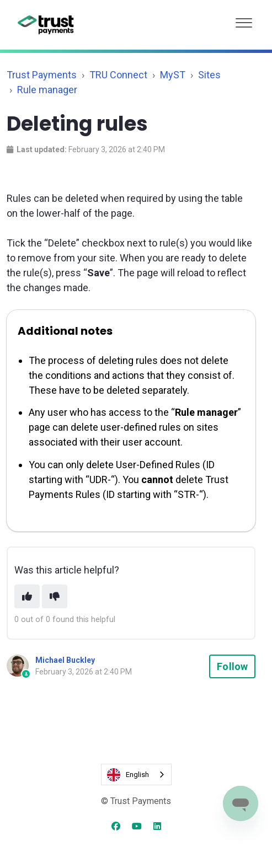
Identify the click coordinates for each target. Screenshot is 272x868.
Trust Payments (42, 75)
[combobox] (136, 775)
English (128, 775)
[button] (244, 20)
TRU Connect (118, 75)
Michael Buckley (65, 660)
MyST (173, 75)
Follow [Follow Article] (232, 666)
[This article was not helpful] (55, 596)
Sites (209, 75)
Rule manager (47, 90)
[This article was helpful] (27, 596)
